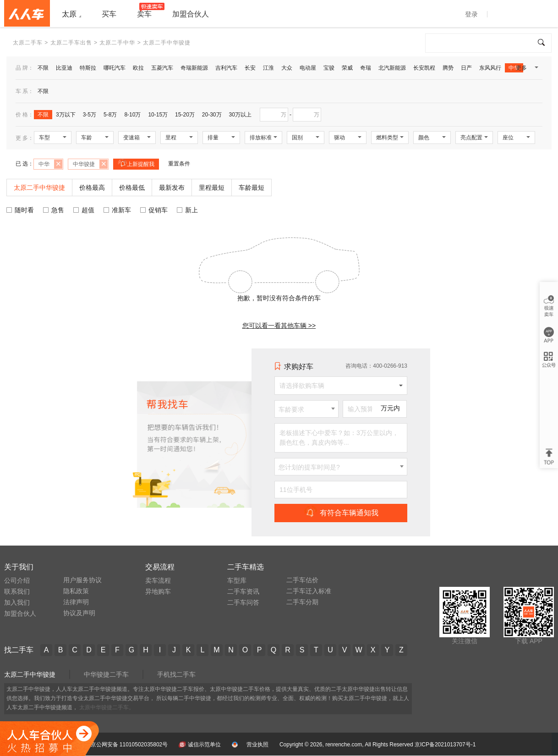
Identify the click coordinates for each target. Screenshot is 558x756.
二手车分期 (302, 602)
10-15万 (158, 115)
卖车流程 (158, 580)
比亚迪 (64, 68)
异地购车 (158, 591)
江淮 (268, 68)
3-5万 (90, 115)
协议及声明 (79, 613)
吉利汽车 (226, 68)
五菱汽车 (162, 68)
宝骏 (329, 68)
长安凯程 (424, 68)
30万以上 (240, 115)
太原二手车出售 (71, 43)
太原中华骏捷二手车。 (107, 707)
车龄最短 (252, 188)
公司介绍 (17, 580)
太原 (69, 14)
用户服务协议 (82, 580)
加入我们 (17, 602)
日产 (466, 68)
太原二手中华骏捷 (30, 674)
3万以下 (66, 115)
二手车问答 (243, 602)
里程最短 (212, 188)
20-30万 (212, 115)
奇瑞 (366, 68)
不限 (43, 68)
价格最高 (92, 188)
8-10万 (132, 115)
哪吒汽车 (115, 68)
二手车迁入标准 (309, 591)
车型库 (237, 580)
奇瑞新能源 (194, 68)
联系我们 (17, 591)
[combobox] (306, 409)
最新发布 (172, 188)
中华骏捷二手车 (106, 674)
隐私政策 (76, 591)
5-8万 (110, 115)
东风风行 (490, 68)
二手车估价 (302, 580)
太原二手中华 (117, 43)
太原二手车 (28, 43)
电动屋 (308, 68)
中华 (514, 68)
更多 (526, 70)
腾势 (448, 68)
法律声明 (76, 602)
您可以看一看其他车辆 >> (279, 326)
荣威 (347, 68)
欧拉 (138, 68)
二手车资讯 (243, 591)
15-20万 (185, 115)
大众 (287, 68)
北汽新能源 (392, 68)
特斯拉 (88, 68)
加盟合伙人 (20, 613)
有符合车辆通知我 (341, 513)
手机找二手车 (176, 674)
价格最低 (132, 188)
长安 (250, 68)
